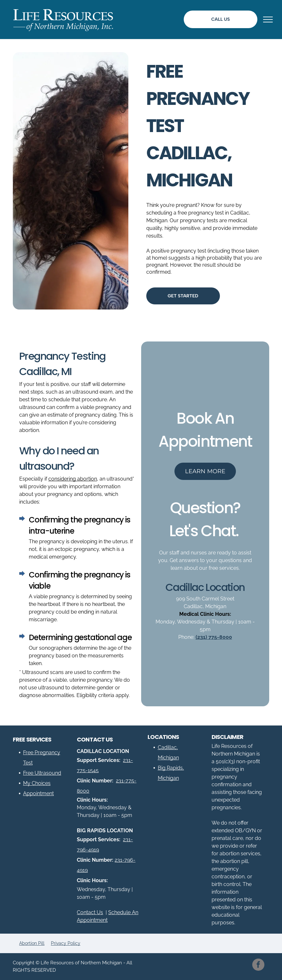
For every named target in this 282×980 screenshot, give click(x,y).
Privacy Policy (66, 943)
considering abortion (73, 479)
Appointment (38, 793)
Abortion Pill (32, 943)
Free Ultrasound (42, 773)
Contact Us (90, 912)
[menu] (268, 20)
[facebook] (258, 965)
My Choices (37, 783)
